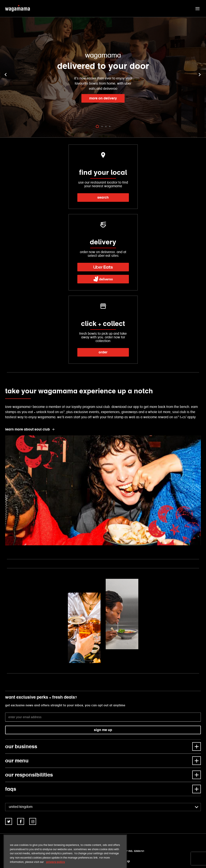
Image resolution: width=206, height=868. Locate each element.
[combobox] (103, 807)
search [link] (103, 197)
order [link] (103, 352)
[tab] (97, 126)
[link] (103, 267)
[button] (197, 9)
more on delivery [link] (103, 98)
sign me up (103, 730)
